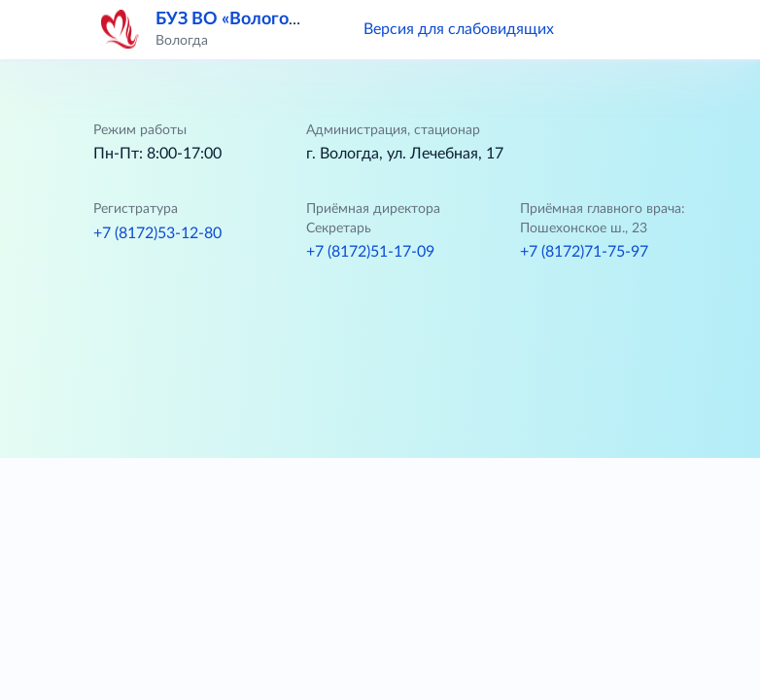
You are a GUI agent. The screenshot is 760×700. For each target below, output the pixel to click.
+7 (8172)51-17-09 (370, 252)
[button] (597, 29)
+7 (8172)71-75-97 (584, 252)
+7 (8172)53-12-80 (157, 233)
